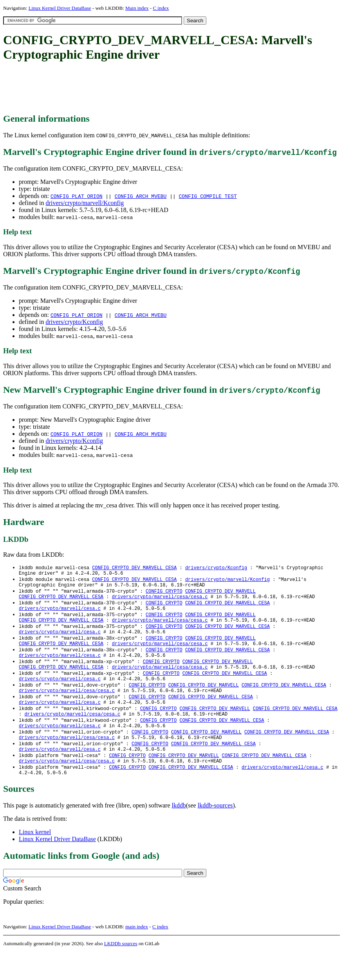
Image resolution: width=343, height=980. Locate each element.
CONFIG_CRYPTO (164, 594)
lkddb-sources (215, 833)
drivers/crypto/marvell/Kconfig (85, 203)
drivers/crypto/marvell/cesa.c (60, 614)
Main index (137, 8)
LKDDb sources (121, 972)
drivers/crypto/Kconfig (74, 322)
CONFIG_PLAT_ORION (77, 196)
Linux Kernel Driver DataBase (60, 8)
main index (137, 955)
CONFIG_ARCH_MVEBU (141, 196)
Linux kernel (35, 860)
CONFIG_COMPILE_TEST (208, 196)
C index (161, 8)
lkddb (179, 833)
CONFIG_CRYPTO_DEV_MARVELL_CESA (134, 568)
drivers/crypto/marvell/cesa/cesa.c (160, 601)
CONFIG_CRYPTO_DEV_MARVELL (220, 594)
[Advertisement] (146, 88)
